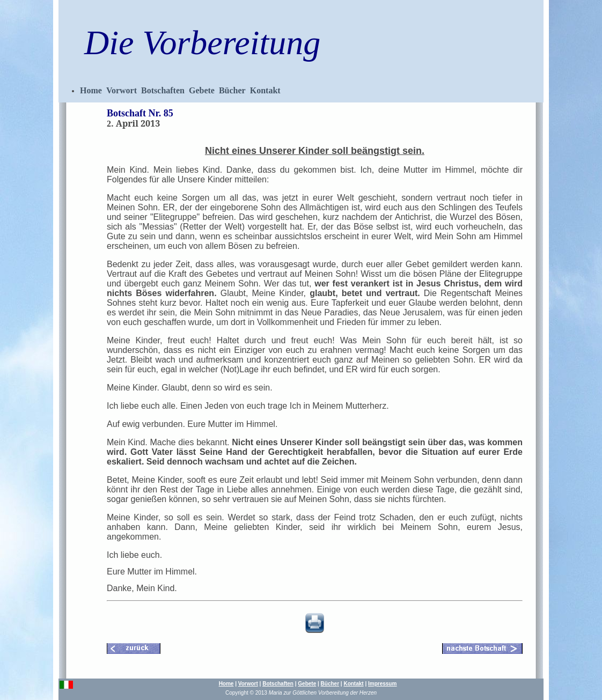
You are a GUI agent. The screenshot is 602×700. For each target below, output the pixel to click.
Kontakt (265, 90)
